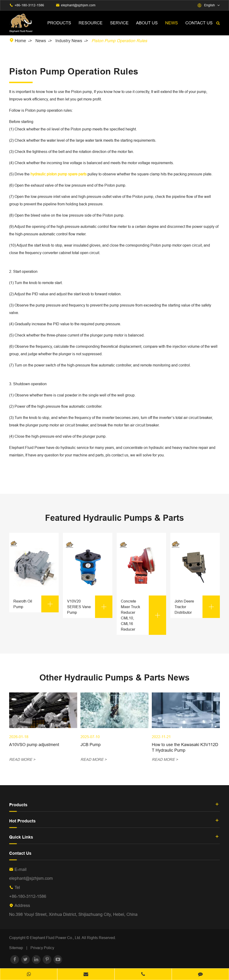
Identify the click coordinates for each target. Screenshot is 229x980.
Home (20, 41)
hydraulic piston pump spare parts (59, 174)
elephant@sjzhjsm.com (78, 5)
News (172, 23)
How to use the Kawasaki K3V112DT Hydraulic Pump (185, 747)
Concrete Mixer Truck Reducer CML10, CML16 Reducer (143, 615)
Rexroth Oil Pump (36, 604)
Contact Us (199, 23)
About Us (147, 23)
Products (59, 23)
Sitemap (16, 948)
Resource (91, 23)
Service (119, 23)
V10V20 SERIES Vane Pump (90, 607)
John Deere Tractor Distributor (197, 607)
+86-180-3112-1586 (29, 5)
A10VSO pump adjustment (34, 745)
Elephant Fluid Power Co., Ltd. (56, 938)
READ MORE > (22, 759)
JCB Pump (91, 745)
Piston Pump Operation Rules (119, 41)
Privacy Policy (42, 948)
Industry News (69, 41)
